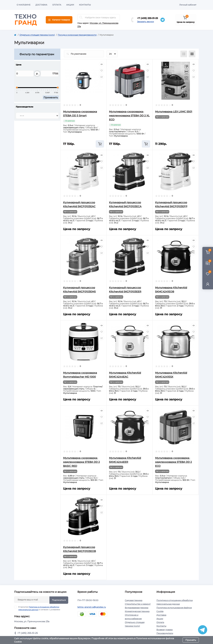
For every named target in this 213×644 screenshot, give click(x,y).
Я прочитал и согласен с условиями (39, 608)
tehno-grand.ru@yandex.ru (92, 607)
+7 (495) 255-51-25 (148, 18)
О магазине (24, 5)
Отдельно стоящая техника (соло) (37, 35)
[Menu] (59, 20)
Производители (165, 633)
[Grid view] (192, 54)
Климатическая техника (137, 611)
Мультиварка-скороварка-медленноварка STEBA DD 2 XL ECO (129, 116)
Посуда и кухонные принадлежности (77, 35)
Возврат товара (164, 630)
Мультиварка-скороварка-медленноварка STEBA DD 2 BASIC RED (81, 462)
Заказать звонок (146, 22)
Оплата (57, 5)
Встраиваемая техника (137, 608)
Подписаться (59, 600)
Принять (191, 640)
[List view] (184, 54)
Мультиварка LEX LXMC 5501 (174, 112)
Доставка (41, 5)
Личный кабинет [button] (188, 5)
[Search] (81, 17)
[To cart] (100, 144)
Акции (70, 5)
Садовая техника (134, 600)
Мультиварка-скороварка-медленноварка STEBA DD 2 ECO (173, 462)
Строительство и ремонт (138, 604)
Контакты (85, 5)
